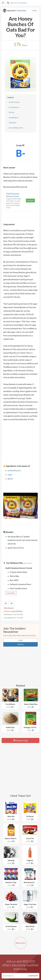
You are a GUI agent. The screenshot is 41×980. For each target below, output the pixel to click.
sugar (10, 475)
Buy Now (30, 200)
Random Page (21, 740)
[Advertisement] (21, 438)
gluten (10, 479)
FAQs (12, 112)
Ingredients (14, 118)
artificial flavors (14, 470)
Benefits (13, 123)
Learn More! (11, 593)
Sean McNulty (17, 611)
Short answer (15, 102)
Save (34, 11)
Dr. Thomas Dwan (20, 11)
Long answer (15, 107)
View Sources (9, 608)
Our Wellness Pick (17, 128)
